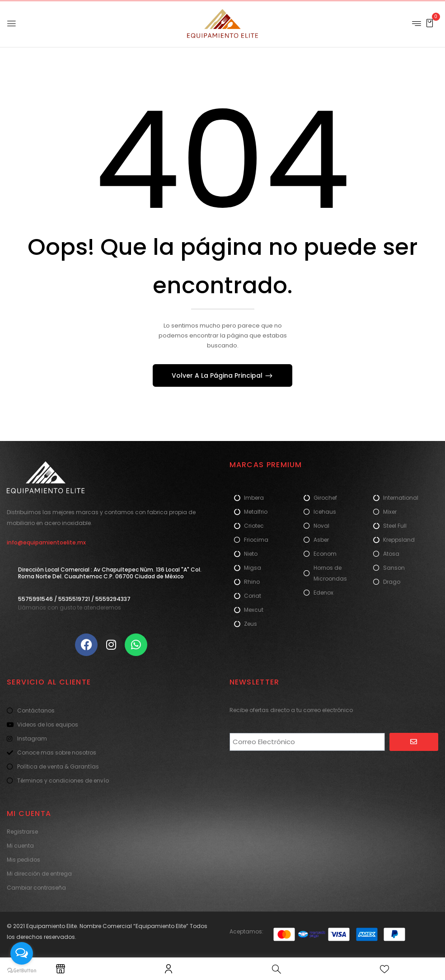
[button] (430, 23)
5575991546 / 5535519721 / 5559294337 (74, 599)
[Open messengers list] (22, 953)
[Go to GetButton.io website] (22, 971)
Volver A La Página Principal (218, 375)
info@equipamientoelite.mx (46, 542)
